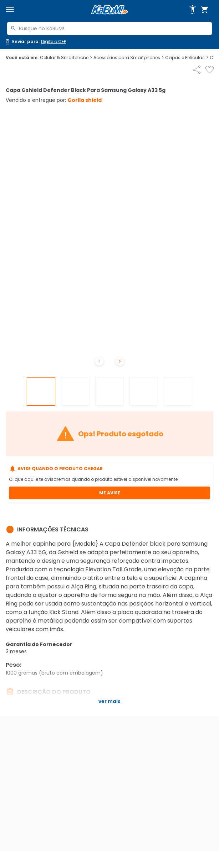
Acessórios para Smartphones (129, 58)
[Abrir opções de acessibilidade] (193, 10)
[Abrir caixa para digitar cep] (35, 42)
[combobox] (109, 28)
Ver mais (109, 701)
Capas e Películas (187, 58)
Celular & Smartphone (66, 58)
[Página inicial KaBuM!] (109, 10)
